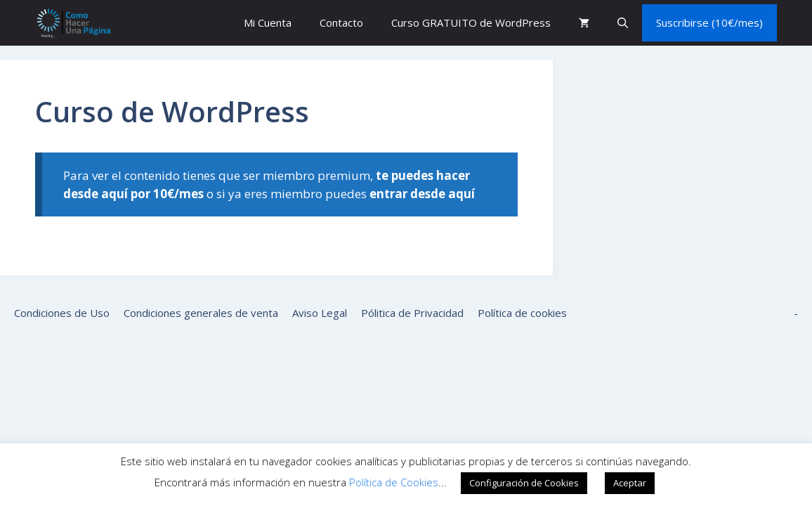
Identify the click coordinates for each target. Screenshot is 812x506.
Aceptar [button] (630, 483)
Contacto (341, 22)
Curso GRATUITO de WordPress (471, 22)
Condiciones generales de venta (201, 313)
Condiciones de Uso (62, 313)
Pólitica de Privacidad (412, 313)
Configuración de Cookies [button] (524, 483)
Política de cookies (522, 313)
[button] (623, 23)
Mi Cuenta (268, 22)
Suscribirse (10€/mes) (709, 22)
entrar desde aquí (422, 194)
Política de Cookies (394, 482)
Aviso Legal (320, 313)
